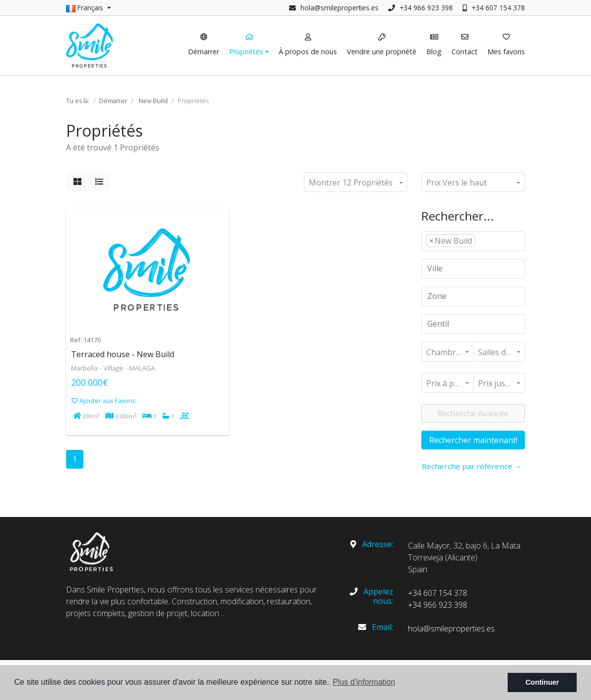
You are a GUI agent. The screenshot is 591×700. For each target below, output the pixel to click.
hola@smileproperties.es (339, 8)
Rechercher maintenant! (473, 440)
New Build (153, 101)
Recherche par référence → (472, 466)
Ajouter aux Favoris (104, 401)
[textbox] (480, 241)
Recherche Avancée (473, 413)
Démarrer (113, 101)
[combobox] (473, 241)
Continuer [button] (542, 682)
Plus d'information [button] (364, 682)
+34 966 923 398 (421, 8)
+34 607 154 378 (494, 8)
